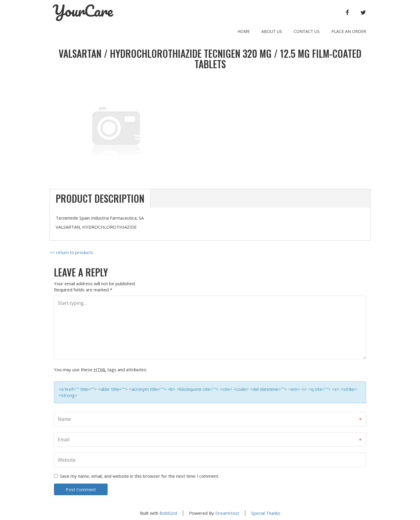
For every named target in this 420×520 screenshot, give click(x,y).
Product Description (100, 198)
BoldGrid (168, 513)
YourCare (83, 11)
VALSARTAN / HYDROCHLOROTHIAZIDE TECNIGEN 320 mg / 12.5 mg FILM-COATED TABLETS (210, 59)
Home (244, 31)
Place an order (349, 31)
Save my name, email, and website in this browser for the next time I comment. (139, 476)
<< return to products (71, 252)
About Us (272, 31)
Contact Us (307, 31)
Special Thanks (266, 513)
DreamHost (227, 513)
